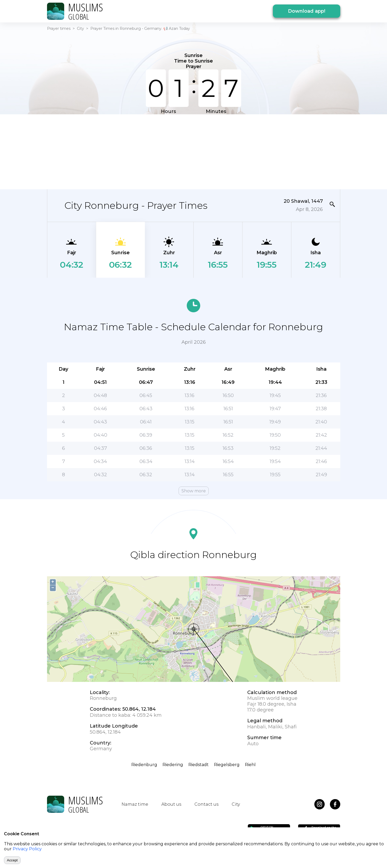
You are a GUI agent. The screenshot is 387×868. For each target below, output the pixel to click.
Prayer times (59, 29)
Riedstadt (199, 765)
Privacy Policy (27, 849)
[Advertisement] (194, 151)
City (80, 29)
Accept (12, 860)
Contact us (206, 804)
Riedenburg (144, 765)
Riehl (250, 765)
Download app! (307, 11)
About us (171, 804)
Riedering (173, 765)
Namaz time (135, 804)
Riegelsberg (227, 765)
